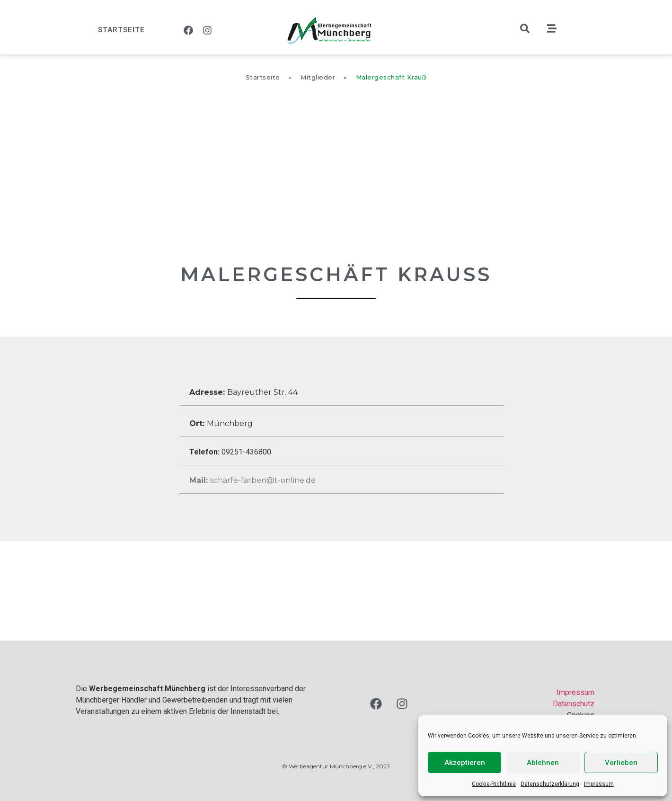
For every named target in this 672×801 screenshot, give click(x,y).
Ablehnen (543, 763)
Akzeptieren (465, 763)
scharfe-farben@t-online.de (252, 480)
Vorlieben (621, 763)
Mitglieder (318, 77)
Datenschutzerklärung (550, 784)
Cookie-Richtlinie (494, 784)
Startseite (121, 30)
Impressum (599, 784)
